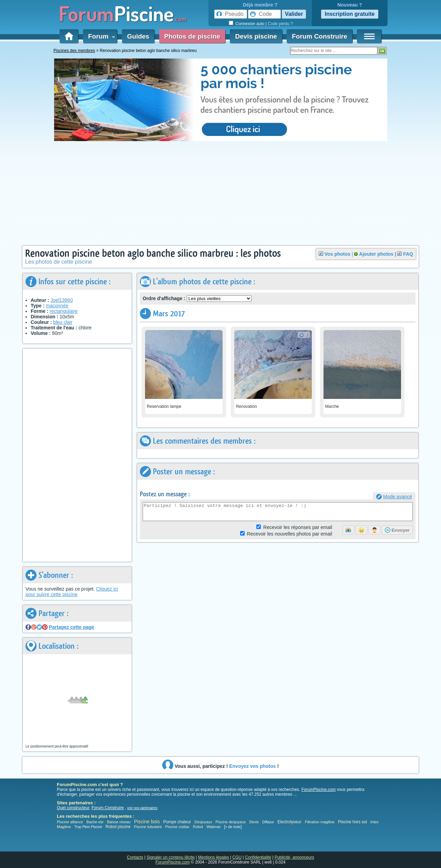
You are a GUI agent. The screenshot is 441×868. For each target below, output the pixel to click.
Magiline (64, 827)
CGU (237, 857)
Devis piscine (256, 36)
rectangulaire (64, 311)
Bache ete (95, 822)
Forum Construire (319, 36)
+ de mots (233, 827)
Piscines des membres (74, 51)
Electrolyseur (289, 822)
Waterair (213, 827)
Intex (375, 822)
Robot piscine (118, 827)
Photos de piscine (192, 36)
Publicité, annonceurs (294, 857)
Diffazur (268, 822)
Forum (100, 36)
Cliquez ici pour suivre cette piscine (72, 592)
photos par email (290, 534)
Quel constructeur (73, 808)
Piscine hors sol (352, 822)
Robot (198, 827)
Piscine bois (147, 822)
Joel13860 (62, 300)
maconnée (57, 306)
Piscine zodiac (177, 827)
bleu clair (63, 322)
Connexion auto (250, 24)
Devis (254, 822)
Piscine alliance (70, 822)
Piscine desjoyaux (230, 822)
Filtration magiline (320, 822)
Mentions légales (214, 857)
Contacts (135, 857)
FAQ (408, 254)
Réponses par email (298, 527)
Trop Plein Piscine (88, 827)
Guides (138, 36)
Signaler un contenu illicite (171, 857)
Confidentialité (258, 857)
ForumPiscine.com (319, 790)
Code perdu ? (280, 24)
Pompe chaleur (178, 822)
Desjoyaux (204, 822)
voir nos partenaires (142, 808)
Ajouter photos (376, 254)
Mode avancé (398, 497)
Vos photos (337, 254)
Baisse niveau (119, 822)
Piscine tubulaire (148, 827)
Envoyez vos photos (252, 766)
